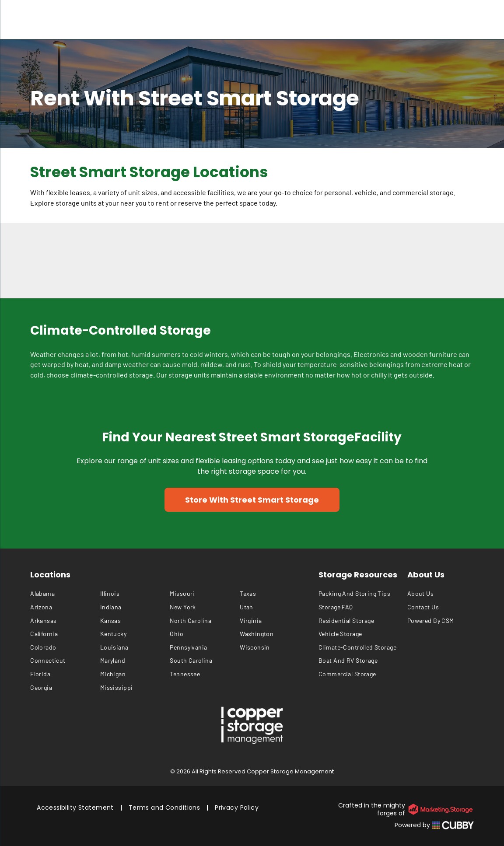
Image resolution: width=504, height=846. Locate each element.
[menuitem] (65, 594)
